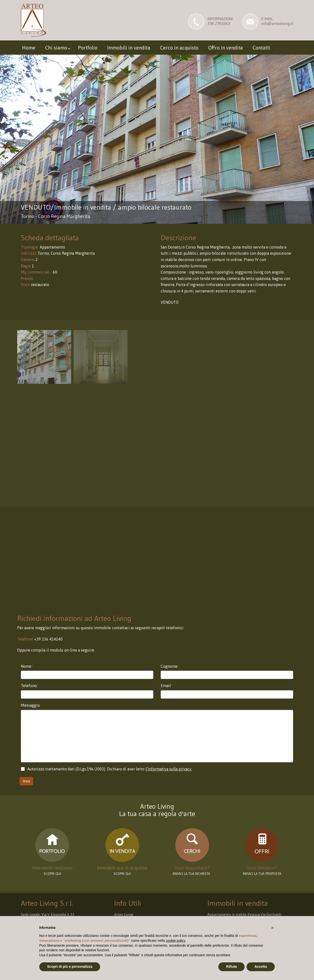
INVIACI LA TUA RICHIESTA (192, 874)
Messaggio (30, 705)
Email (167, 686)
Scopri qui (122, 874)
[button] (272, 928)
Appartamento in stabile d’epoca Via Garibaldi (244, 915)
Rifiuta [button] (232, 967)
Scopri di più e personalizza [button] (70, 967)
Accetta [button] (261, 967)
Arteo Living (124, 915)
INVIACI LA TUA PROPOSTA (262, 874)
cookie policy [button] (176, 941)
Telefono (30, 686)
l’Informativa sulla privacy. (169, 769)
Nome (27, 666)
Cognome (170, 666)
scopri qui (52, 874)
